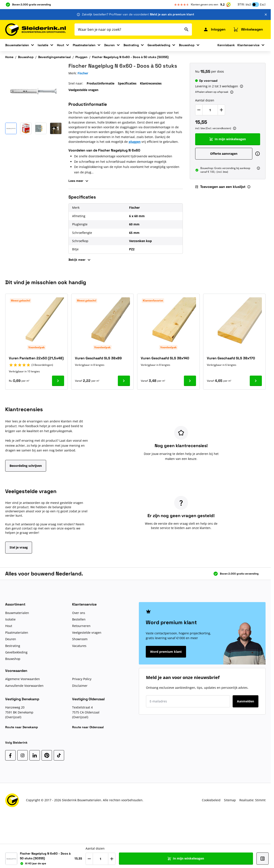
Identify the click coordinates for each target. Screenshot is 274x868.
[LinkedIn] (35, 755)
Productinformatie (101, 83)
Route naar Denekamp (22, 727)
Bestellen (79, 619)
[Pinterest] (47, 755)
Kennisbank (226, 45)
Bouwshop (187, 45)
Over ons (79, 613)
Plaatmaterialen (84, 45)
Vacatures (79, 646)
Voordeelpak (36, 347)
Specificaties (127, 83)
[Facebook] (10, 755)
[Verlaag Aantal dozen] (199, 110)
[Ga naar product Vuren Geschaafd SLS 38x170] (256, 381)
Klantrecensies (151, 83)
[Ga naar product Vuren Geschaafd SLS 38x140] (190, 381)
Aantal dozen (205, 100)
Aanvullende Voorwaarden (24, 686)
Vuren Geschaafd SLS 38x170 (231, 358)
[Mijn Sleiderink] (214, 29)
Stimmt (260, 800)
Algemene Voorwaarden (23, 679)
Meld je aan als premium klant (172, 14)
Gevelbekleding (159, 45)
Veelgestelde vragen (83, 90)
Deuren (109, 45)
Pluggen (81, 57)
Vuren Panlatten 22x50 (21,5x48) (36, 358)
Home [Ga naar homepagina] (9, 57)
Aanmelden (246, 701)
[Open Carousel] (56, 128)
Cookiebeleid (211, 800)
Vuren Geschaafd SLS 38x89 (98, 358)
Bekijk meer (80, 260)
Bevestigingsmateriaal (54, 57)
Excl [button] (263, 4)
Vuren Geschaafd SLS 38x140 (165, 358)
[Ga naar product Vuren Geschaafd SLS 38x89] (124, 381)
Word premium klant (166, 652)
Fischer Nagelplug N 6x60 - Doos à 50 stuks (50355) (130, 57)
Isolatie (43, 45)
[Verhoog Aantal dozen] (221, 110)
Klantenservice (248, 45)
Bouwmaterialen (17, 45)
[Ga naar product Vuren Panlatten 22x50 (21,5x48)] (58, 381)
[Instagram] (23, 755)
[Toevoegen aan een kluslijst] (259, 858)
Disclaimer (80, 686)
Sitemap (230, 800)
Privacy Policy (82, 679)
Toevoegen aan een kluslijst (220, 187)
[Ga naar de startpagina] (36, 30)
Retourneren (81, 626)
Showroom (80, 639)
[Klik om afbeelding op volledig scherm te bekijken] (33, 91)
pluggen (135, 142)
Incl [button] (248, 4)
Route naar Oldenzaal (88, 727)
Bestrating (131, 45)
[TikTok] (59, 755)
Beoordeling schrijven (26, 466)
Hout (61, 45)
